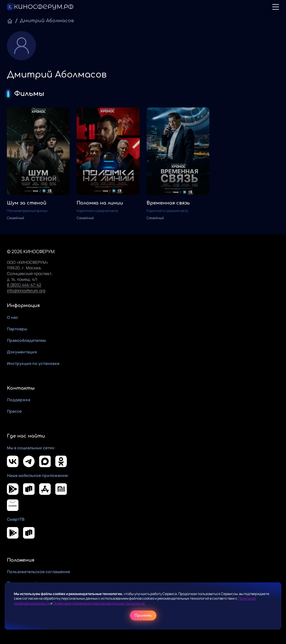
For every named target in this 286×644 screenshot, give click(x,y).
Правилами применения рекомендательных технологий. (99, 603)
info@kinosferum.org (26, 290)
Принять (143, 615)
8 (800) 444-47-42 (24, 285)
